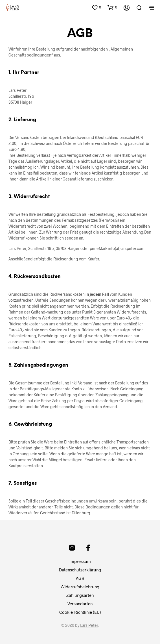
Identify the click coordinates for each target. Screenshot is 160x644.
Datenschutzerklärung (80, 570)
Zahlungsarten (80, 595)
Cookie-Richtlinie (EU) (80, 612)
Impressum (80, 561)
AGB (80, 578)
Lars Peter (89, 625)
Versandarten (80, 604)
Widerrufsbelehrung (80, 587)
